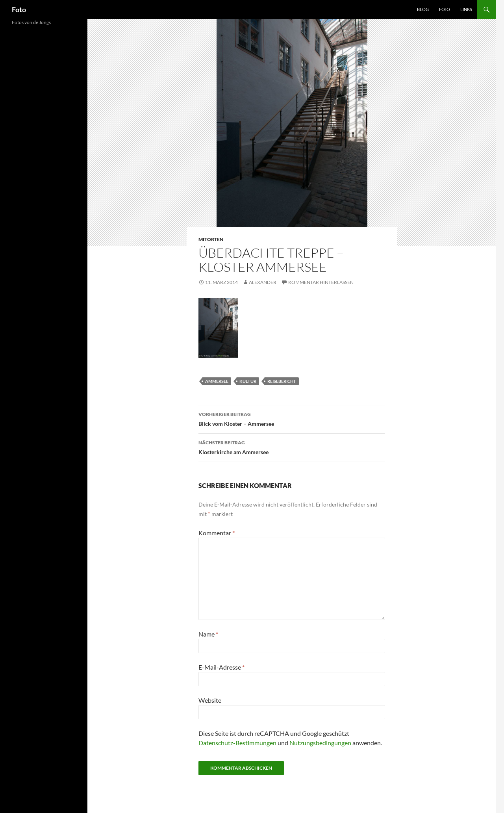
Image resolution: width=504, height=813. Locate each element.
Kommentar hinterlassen (321, 282)
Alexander (263, 282)
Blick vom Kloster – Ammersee (292, 418)
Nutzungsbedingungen (320, 743)
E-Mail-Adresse (221, 667)
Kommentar (217, 533)
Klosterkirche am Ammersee (292, 447)
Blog (423, 9)
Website (210, 700)
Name (208, 634)
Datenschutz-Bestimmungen (237, 743)
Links (466, 9)
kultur (248, 381)
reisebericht (282, 381)
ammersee (217, 381)
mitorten (211, 239)
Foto (19, 9)
